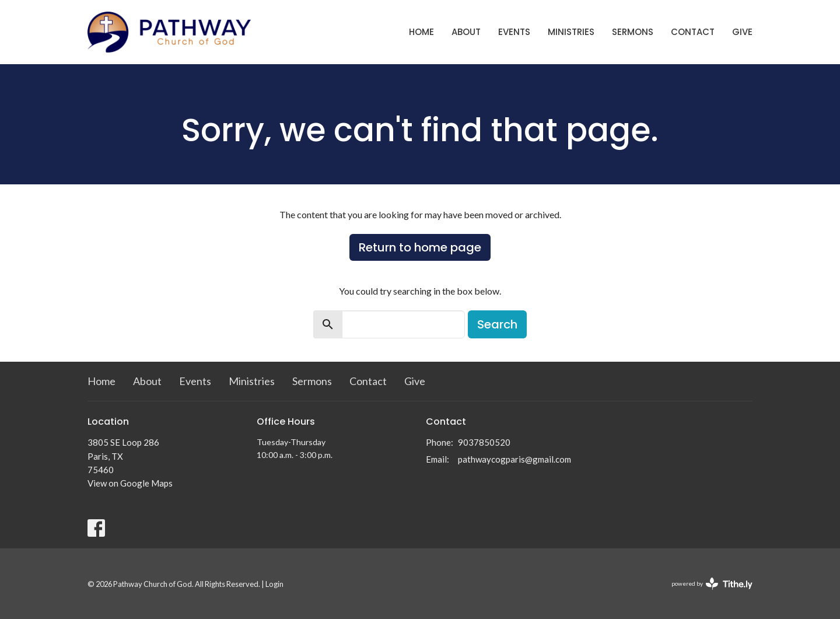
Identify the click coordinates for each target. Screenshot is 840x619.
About (466, 32)
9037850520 (484, 442)
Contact (693, 32)
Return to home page (420, 247)
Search (497, 324)
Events (514, 32)
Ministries (571, 32)
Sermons (633, 32)
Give (742, 32)
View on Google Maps (130, 483)
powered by (712, 584)
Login (274, 584)
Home (421, 32)
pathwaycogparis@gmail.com (514, 459)
